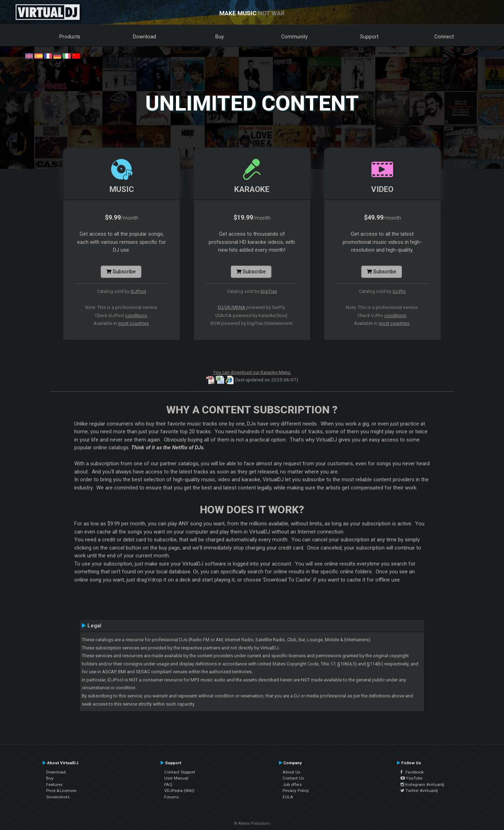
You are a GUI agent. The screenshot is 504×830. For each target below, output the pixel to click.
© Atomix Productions (252, 823)
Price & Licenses (61, 791)
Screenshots (58, 797)
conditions (136, 315)
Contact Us (293, 778)
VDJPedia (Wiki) (179, 791)
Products (70, 37)
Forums (171, 797)
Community (294, 37)
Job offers (292, 785)
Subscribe (121, 272)
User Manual (176, 778)
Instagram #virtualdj (422, 785)
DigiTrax (269, 291)
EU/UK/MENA (232, 307)
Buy (220, 37)
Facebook (412, 772)
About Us (291, 772)
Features (54, 785)
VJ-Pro (399, 291)
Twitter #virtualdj (419, 791)
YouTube (411, 778)
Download (144, 37)
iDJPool (138, 291)
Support (369, 37)
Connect (444, 37)
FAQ (168, 785)
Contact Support (180, 772)
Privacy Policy (296, 791)
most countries (133, 323)
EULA (288, 797)
